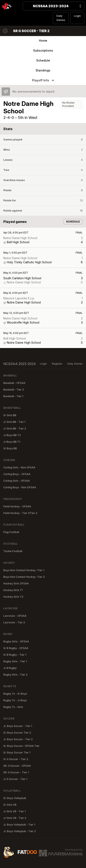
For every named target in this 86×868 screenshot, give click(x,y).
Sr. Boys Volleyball (15, 798)
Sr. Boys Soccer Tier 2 (17, 733)
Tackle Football (13, 551)
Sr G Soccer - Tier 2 (16, 759)
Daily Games (61, 18)
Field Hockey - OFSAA (17, 506)
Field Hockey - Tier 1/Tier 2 (20, 513)
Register (57, 364)
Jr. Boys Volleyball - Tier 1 (19, 825)
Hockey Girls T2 (13, 597)
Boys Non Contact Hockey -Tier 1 (24, 570)
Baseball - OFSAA (14, 383)
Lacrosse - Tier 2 (14, 622)
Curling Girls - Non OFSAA (19, 467)
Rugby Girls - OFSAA (16, 641)
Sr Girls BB (10, 415)
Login (77, 16)
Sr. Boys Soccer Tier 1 (17, 753)
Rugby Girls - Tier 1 (15, 661)
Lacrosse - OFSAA (15, 616)
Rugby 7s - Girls (13, 707)
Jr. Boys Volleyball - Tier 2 (20, 831)
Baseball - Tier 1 (13, 396)
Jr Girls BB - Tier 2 (15, 429)
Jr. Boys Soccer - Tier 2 (18, 739)
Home (43, 40)
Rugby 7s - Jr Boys (15, 700)
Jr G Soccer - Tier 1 (15, 779)
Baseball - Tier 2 (14, 390)
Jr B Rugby (10, 668)
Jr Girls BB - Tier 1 (14, 422)
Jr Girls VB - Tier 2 (15, 818)
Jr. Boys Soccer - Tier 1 (18, 726)
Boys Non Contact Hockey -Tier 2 (24, 577)
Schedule (43, 60)
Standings (43, 70)
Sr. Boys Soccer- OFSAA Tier (21, 746)
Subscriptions (43, 50)
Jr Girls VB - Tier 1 (14, 811)
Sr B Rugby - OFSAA (16, 648)
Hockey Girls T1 (13, 590)
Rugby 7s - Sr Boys (15, 694)
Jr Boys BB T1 (12, 442)
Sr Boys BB (10, 448)
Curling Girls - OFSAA (17, 481)
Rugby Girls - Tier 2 (15, 675)
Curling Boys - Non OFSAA (20, 487)
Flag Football (11, 532)
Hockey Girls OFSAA (16, 583)
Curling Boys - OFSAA (17, 474)
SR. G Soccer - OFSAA (17, 766)
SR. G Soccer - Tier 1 (16, 772)
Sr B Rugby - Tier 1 (15, 655)
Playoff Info (44, 80)
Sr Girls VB (10, 805)
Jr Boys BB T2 (12, 435)
